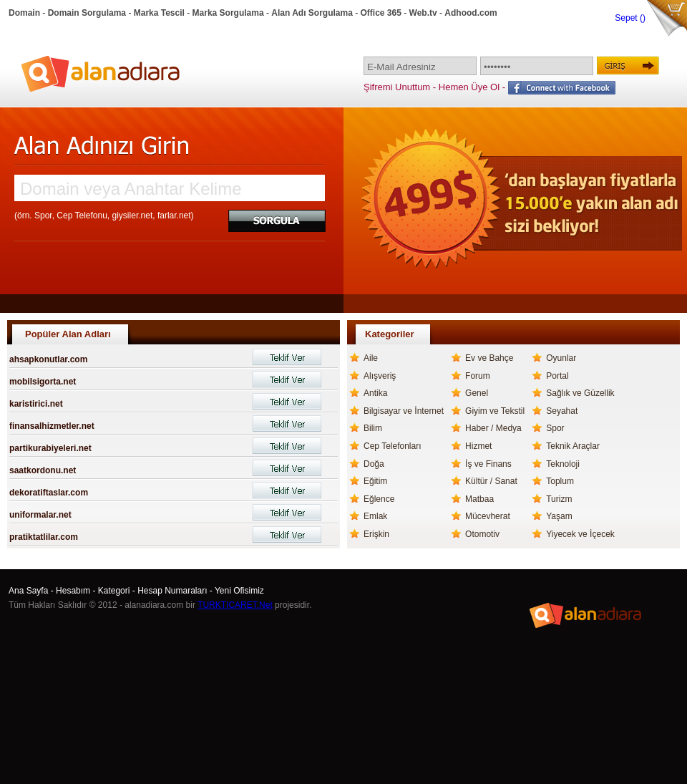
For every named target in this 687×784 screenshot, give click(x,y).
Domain (24, 13)
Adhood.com (471, 13)
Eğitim (375, 481)
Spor (555, 428)
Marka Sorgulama (228, 13)
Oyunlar (561, 358)
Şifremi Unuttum (397, 87)
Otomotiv (482, 534)
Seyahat (562, 411)
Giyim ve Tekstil (495, 411)
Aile (371, 358)
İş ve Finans (488, 464)
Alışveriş (380, 376)
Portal (557, 376)
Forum (478, 376)
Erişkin (376, 534)
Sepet (627, 18)
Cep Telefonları (393, 446)
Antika (375, 393)
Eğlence (379, 499)
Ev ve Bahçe (489, 358)
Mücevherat (488, 516)
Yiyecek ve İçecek (580, 534)
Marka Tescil (159, 13)
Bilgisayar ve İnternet (404, 411)
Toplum (560, 481)
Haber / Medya (493, 428)
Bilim (373, 428)
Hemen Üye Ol (469, 87)
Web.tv (423, 13)
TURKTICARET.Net (235, 605)
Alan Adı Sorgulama (312, 13)
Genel (477, 393)
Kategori (114, 591)
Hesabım (73, 591)
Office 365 (381, 13)
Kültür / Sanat (491, 481)
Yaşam (559, 516)
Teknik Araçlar (573, 446)
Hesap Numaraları (172, 591)
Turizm (559, 499)
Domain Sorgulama (87, 13)
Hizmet (478, 446)
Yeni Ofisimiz (239, 591)
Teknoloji (563, 464)
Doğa (374, 464)
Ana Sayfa (28, 591)
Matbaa (479, 499)
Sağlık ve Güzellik (580, 393)
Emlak (375, 516)
